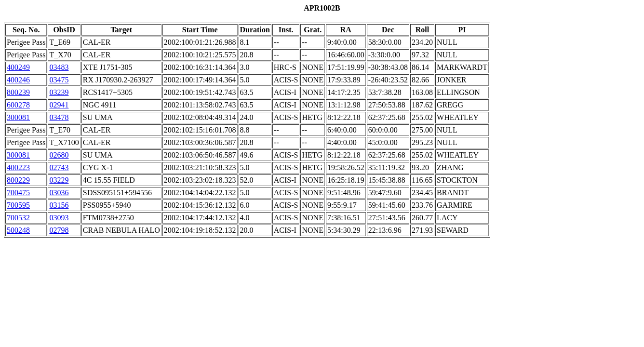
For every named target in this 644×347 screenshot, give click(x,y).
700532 (18, 218)
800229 (18, 180)
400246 (18, 80)
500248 (18, 230)
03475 (59, 80)
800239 (18, 92)
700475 (18, 193)
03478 (59, 117)
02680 (59, 155)
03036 (59, 193)
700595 (18, 205)
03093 (59, 218)
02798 (59, 230)
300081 (18, 117)
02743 (59, 167)
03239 (59, 92)
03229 (59, 180)
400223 (18, 167)
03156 (59, 205)
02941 (59, 105)
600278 (18, 105)
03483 (59, 67)
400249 (18, 67)
